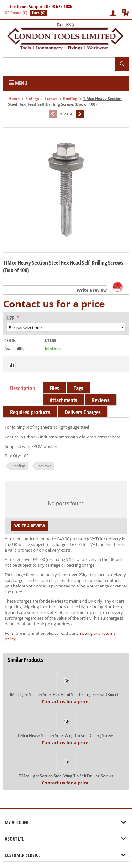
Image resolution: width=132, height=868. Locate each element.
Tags (78, 388)
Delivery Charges (83, 412)
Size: (11, 318)
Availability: (15, 349)
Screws (51, 98)
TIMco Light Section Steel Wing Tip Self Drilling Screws (66, 776)
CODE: (10, 340)
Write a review (92, 290)
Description (23, 388)
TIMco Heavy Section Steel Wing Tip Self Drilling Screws (66, 735)
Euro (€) (39, 13)
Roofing (70, 98)
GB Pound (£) (16, 13)
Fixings (32, 98)
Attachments (63, 400)
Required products (30, 412)
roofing (19, 466)
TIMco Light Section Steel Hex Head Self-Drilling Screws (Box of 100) (66, 694)
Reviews (101, 400)
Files (54, 388)
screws (45, 466)
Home (14, 98)
